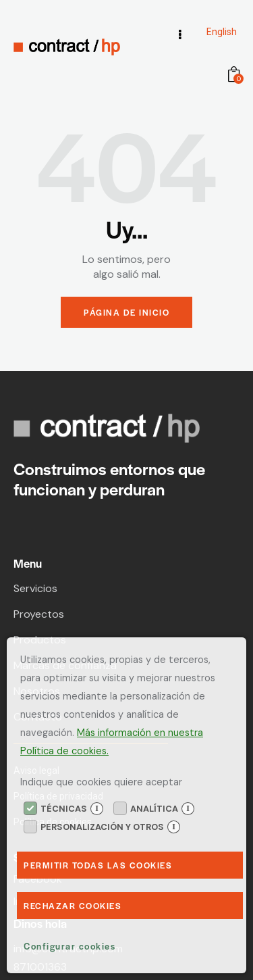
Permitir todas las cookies (98, 865)
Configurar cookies (69, 946)
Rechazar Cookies (73, 906)
